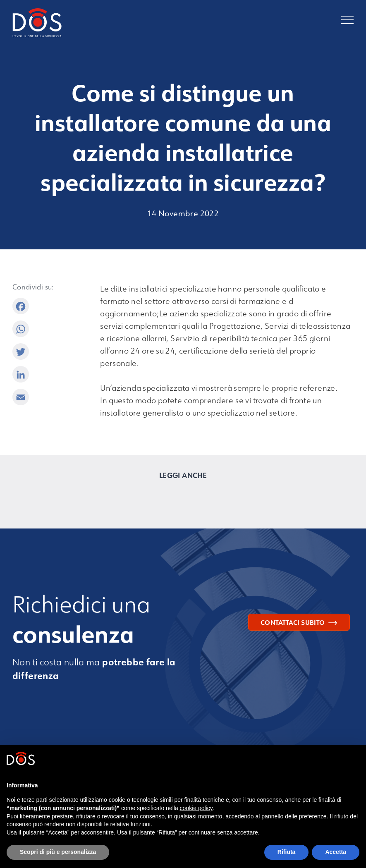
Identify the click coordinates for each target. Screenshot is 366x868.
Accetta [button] (336, 852)
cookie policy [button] (196, 808)
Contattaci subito (299, 622)
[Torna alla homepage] (98, 25)
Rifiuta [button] (287, 852)
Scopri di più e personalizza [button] (58, 852)
